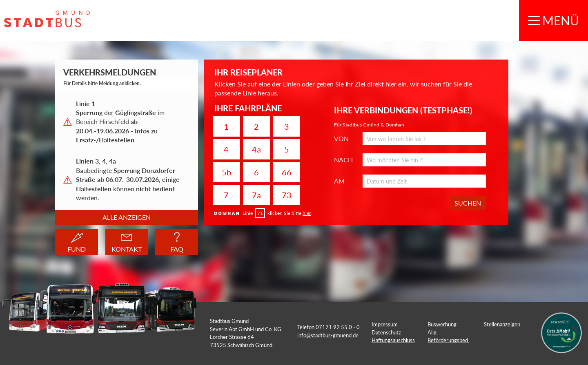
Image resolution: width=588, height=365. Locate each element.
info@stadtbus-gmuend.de (328, 335)
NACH (343, 160)
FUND (77, 242)
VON (341, 139)
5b (226, 172)
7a (256, 195)
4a (256, 149)
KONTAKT (127, 242)
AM (339, 181)
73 (287, 195)
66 (287, 172)
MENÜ (553, 20)
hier (307, 213)
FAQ (177, 242)
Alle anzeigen (127, 217)
